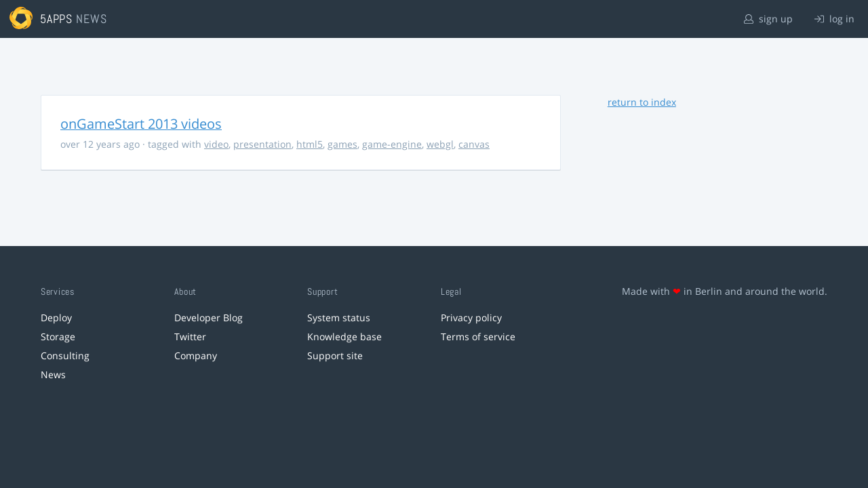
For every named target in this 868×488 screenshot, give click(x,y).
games (342, 144)
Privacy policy (471, 318)
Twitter (190, 337)
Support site (335, 355)
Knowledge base (344, 337)
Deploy (56, 318)
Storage (58, 337)
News (53, 374)
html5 (310, 144)
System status (339, 318)
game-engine (392, 144)
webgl (440, 144)
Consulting (65, 355)
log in (834, 19)
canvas (474, 144)
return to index (642, 102)
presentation (262, 144)
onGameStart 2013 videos (141, 124)
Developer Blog (209, 318)
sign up (768, 19)
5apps (57, 19)
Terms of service (478, 337)
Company (196, 355)
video (216, 144)
